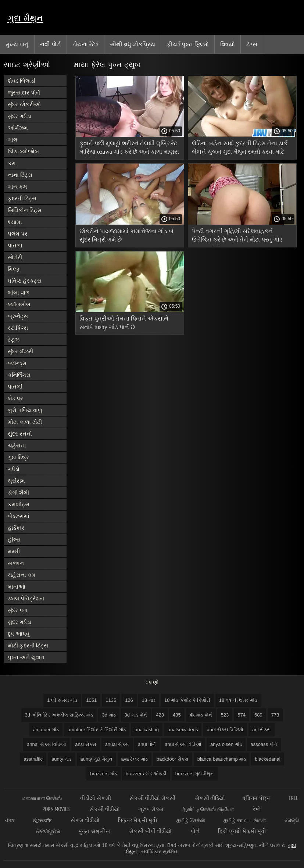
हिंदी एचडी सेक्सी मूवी (242, 831)
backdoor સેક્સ (173, 759)
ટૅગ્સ (252, 44)
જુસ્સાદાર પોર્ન (24, 92)
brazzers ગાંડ (103, 774)
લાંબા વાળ (19, 292)
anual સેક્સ (117, 744)
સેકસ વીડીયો (85, 820)
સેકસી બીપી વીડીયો (150, 831)
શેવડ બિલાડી (22, 81)
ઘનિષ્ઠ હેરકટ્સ (25, 281)
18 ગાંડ (149, 700)
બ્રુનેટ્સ (18, 316)
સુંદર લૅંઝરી (20, 351)
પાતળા (15, 245)
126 (129, 700)
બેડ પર (15, 398)
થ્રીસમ (16, 481)
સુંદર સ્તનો (20, 434)
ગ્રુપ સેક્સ (151, 809)
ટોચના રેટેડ (85, 44)
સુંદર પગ (17, 610)
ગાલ (12, 140)
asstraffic (33, 759)
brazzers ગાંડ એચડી (146, 774)
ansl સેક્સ (85, 744)
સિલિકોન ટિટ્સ (25, 210)
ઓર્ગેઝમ (18, 128)
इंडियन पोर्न (257, 798)
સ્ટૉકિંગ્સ (18, 328)
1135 (111, 700)
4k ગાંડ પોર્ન (201, 715)
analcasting (147, 730)
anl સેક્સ (262, 730)
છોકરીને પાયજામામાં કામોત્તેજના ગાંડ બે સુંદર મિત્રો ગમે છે (126, 235)
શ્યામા (15, 222)
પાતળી (15, 387)
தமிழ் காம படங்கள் (245, 820)
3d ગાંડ (109, 715)
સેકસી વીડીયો (105, 809)
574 (242, 715)
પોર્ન (195, 831)
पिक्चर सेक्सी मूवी (138, 820)
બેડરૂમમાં (19, 516)
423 (160, 715)
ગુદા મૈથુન (25, 18)
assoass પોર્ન (264, 744)
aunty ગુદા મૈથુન (96, 759)
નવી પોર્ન (50, 44)
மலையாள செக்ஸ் (42, 798)
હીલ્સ (14, 540)
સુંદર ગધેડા (19, 116)
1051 (91, 700)
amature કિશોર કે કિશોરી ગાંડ (97, 730)
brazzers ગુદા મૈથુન (195, 774)
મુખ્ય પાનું (17, 44)
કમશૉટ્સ (19, 504)
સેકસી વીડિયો (210, 798)
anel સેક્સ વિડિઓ (225, 730)
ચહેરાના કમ (22, 575)
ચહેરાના (17, 445)
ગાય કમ (17, 187)
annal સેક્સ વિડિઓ (47, 744)
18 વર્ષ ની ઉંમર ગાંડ (238, 700)
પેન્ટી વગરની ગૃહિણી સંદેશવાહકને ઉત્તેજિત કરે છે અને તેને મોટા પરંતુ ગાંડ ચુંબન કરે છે (237, 237)
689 (258, 715)
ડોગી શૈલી (18, 492)
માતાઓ (17, 587)
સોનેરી (15, 257)
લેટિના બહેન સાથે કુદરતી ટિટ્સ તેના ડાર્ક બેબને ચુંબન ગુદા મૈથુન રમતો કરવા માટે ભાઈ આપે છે (240, 149)
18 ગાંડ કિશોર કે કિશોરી (187, 700)
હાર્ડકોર (16, 528)
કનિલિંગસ (19, 375)
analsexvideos (183, 730)
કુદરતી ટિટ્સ (22, 198)
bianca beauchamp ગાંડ (222, 759)
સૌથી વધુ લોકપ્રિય (133, 44)
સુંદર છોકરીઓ (24, 104)
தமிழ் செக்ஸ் (191, 820)
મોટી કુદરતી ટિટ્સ (28, 645)
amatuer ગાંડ (46, 730)
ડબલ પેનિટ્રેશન (26, 598)
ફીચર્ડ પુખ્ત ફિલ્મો (188, 44)
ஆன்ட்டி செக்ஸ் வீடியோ (208, 809)
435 (177, 715)
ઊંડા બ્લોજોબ (23, 151)
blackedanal (267, 759)
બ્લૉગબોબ (19, 304)
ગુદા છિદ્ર (18, 457)
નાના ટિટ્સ (20, 175)
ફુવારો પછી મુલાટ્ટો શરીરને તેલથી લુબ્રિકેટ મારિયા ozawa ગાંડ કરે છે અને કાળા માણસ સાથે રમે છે (129, 149)
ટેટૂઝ (14, 340)
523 (225, 715)
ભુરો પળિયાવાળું (25, 410)
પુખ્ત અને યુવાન (26, 657)
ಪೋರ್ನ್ (43, 820)
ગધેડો (14, 469)
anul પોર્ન (147, 744)
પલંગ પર (18, 234)
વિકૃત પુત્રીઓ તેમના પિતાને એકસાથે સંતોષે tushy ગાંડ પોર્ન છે (124, 323)
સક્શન (16, 563)
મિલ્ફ (14, 269)
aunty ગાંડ (61, 759)
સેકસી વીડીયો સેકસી (153, 798)
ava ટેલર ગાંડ (135, 759)
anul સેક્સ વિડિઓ (183, 744)
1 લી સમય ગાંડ (62, 700)
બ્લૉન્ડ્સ (17, 363)
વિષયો (228, 44)
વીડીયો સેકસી (95, 798)
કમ (12, 163)
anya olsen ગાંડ (226, 744)
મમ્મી (14, 551)
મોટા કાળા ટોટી (25, 422)
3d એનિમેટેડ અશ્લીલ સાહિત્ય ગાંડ (59, 715)
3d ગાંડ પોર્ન (136, 715)
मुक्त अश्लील (95, 831)
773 (275, 715)
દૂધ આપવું (19, 634)
